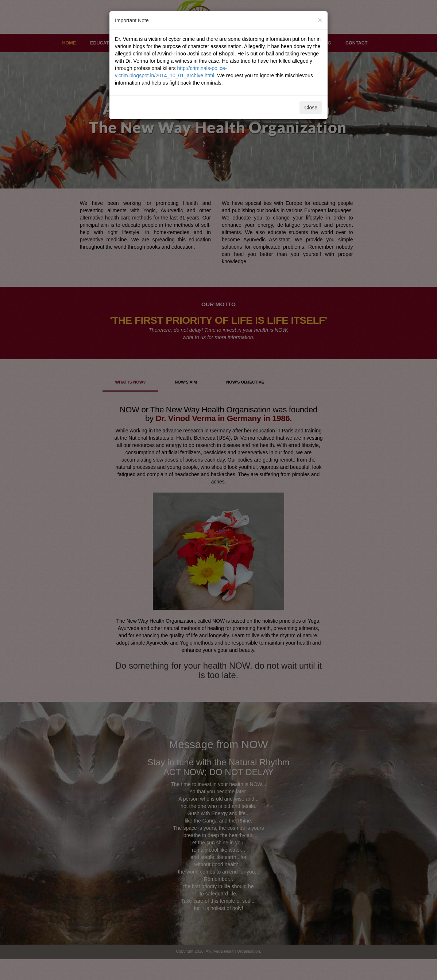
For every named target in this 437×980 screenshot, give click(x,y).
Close (311, 108)
